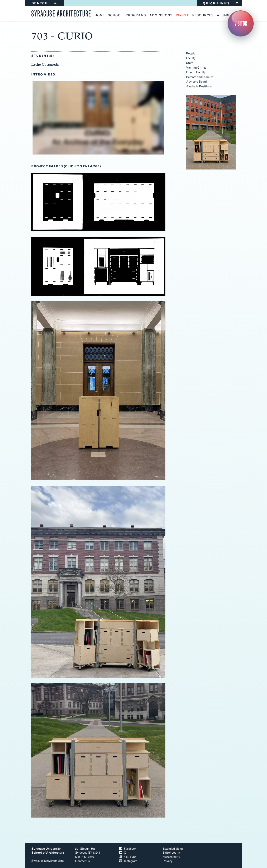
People (191, 53)
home (100, 15)
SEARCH (44, 3)
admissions (161, 15)
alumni (224, 15)
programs (136, 15)
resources (203, 15)
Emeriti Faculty (196, 72)
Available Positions (199, 86)
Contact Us (82, 861)
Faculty (191, 58)
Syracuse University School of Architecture (48, 851)
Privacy (168, 861)
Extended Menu (173, 849)
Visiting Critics (196, 68)
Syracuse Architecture (61, 13)
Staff (189, 63)
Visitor (241, 23)
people (183, 15)
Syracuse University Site (47, 861)
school (115, 15)
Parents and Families (200, 77)
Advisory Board (196, 82)
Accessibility (171, 857)
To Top (221, 854)
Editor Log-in (171, 853)
